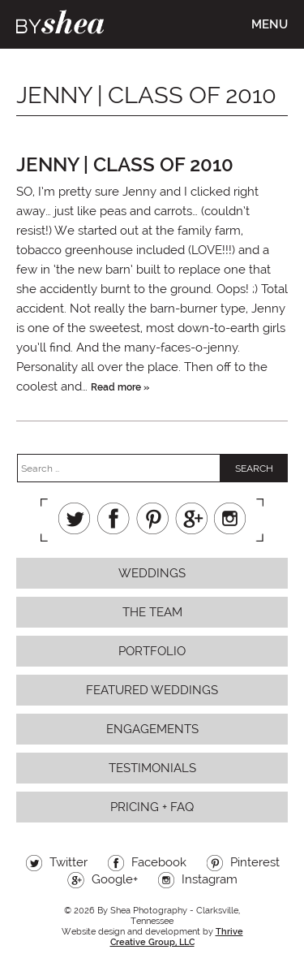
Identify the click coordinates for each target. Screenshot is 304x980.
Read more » (120, 387)
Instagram (230, 518)
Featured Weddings (152, 690)
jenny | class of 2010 (125, 164)
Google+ (191, 518)
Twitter (75, 518)
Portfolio (152, 651)
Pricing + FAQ (152, 807)
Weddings (152, 573)
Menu (270, 24)
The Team (152, 612)
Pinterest (152, 518)
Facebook (113, 518)
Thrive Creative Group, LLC (177, 937)
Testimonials (152, 768)
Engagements (152, 729)
